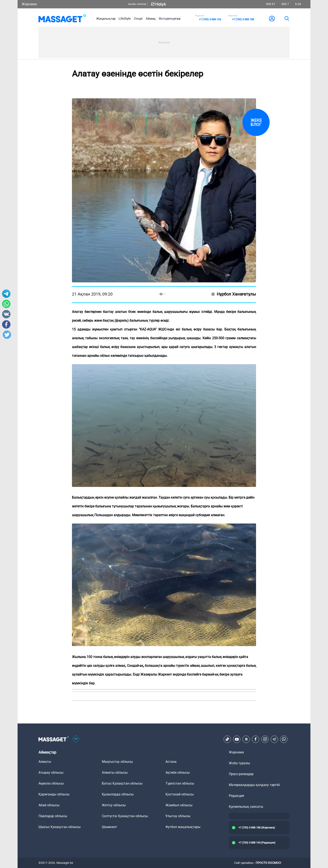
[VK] (246, 739)
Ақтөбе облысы (178, 773)
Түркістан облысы (180, 783)
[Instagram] (265, 739)
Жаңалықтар (106, 19)
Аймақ (151, 19)
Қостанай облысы (180, 794)
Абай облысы (49, 805)
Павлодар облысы (53, 816)
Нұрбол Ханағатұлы (234, 294)
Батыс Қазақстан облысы (122, 783)
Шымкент (110, 827)
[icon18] (76, 739)
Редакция (236, 796)
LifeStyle (125, 19)
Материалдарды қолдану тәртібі (254, 785)
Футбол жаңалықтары (183, 827)
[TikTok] (227, 739)
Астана (171, 762)
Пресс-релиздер (241, 774)
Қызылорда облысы (118, 794)
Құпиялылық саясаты (246, 807)
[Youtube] (237, 739)
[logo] (62, 19)
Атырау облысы (51, 773)
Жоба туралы (239, 763)
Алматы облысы (115, 773)
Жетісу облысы (114, 805)
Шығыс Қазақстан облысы (60, 827)
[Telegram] (274, 739)
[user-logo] (272, 19)
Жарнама (29, 4)
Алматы (45, 762)
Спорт (138, 19)
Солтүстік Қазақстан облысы (125, 816)
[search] (287, 19)
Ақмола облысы (51, 783)
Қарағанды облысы (54, 794)
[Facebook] (256, 739)
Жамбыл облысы (179, 805)
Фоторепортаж (170, 19)
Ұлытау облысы (178, 816)
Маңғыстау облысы (117, 762)
